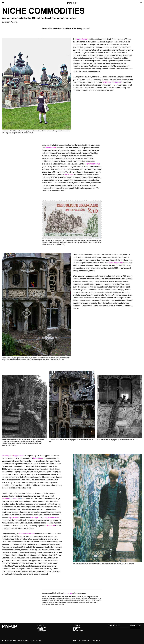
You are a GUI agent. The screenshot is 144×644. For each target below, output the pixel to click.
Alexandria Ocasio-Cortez (12, 499)
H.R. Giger (34, 517)
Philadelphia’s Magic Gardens (13, 456)
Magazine (77, 627)
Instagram (86, 641)
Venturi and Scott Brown (112, 82)
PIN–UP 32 (68, 593)
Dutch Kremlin (82, 39)
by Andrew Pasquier (10, 22)
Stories (41, 626)
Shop (75, 629)
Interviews (42, 627)
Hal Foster (51, 526)
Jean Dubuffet (50, 148)
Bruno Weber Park (116, 263)
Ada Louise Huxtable (27, 534)
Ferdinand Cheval (93, 164)
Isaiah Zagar (38, 458)
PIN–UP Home (78, 631)
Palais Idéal (69, 175)
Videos (40, 629)
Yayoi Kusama (14, 517)
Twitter (76, 641)
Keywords (42, 631)
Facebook (96, 641)
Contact (76, 626)
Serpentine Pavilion (52, 517)
